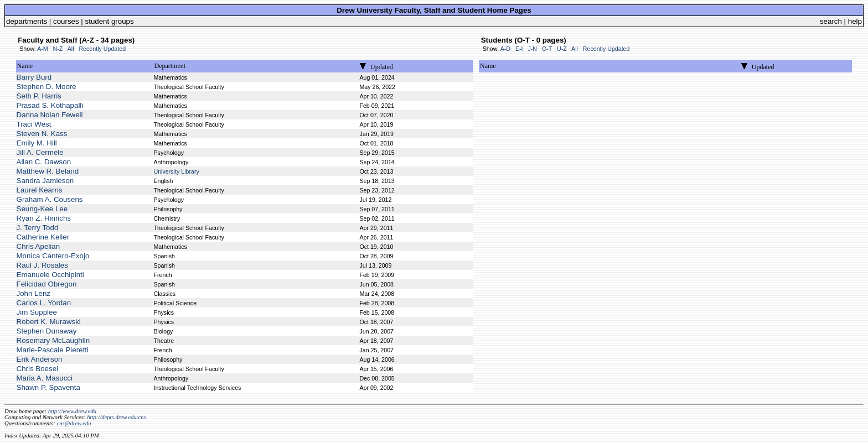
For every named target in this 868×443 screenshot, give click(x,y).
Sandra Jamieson (45, 181)
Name (25, 66)
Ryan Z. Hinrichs (44, 218)
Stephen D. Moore (46, 87)
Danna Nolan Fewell (50, 115)
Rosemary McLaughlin (53, 340)
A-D (505, 49)
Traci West (34, 124)
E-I (519, 49)
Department (170, 66)
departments (27, 21)
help (855, 21)
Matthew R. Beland (48, 171)
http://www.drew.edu (72, 411)
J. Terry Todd (38, 228)
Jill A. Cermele (40, 152)
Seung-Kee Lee (42, 209)
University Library (176, 171)
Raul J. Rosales (42, 265)
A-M (43, 49)
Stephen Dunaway (47, 331)
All (71, 49)
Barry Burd (34, 77)
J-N (532, 49)
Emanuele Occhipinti (50, 275)
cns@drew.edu (74, 423)
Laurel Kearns (40, 190)
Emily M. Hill (37, 143)
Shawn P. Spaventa (48, 387)
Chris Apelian (38, 246)
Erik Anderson (40, 359)
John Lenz (34, 293)
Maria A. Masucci (45, 378)
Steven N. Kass (42, 134)
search (831, 21)
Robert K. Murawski (49, 322)
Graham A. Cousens (50, 199)
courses (66, 21)
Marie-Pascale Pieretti (53, 350)
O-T (547, 49)
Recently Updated (102, 49)
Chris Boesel (38, 369)
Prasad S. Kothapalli (50, 105)
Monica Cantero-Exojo (53, 256)
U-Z (562, 49)
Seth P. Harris (39, 96)
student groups (110, 21)
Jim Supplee (37, 312)
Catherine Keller (43, 237)
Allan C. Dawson (44, 162)
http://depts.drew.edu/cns (117, 417)
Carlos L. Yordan (44, 303)
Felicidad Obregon (47, 284)
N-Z (58, 49)
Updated (382, 67)
